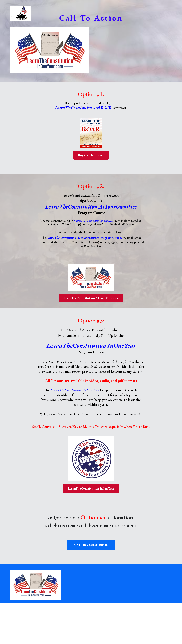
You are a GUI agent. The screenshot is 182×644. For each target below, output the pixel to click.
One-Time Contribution (91, 545)
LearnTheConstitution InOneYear (91, 489)
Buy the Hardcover (91, 155)
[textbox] (91, 18)
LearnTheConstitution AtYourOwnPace (91, 298)
